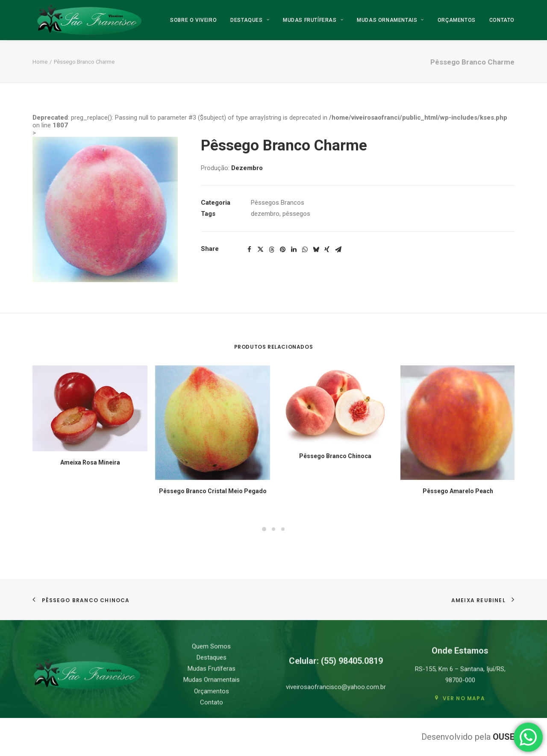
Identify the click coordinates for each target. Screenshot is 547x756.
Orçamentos (457, 21)
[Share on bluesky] (316, 250)
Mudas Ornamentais (390, 21)
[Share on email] (338, 250)
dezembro (265, 214)
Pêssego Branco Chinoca (335, 456)
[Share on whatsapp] (305, 250)
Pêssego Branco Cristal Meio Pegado (213, 491)
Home (40, 62)
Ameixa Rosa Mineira (90, 462)
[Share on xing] (327, 250)
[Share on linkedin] (294, 250)
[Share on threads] (271, 250)
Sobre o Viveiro (193, 21)
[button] (105, 209)
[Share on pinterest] (282, 250)
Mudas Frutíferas (313, 21)
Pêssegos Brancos (278, 203)
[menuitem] (196, 21)
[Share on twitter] (260, 250)
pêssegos (296, 214)
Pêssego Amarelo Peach (458, 491)
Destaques (250, 21)
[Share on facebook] (249, 250)
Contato (502, 21)
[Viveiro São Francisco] (89, 21)
